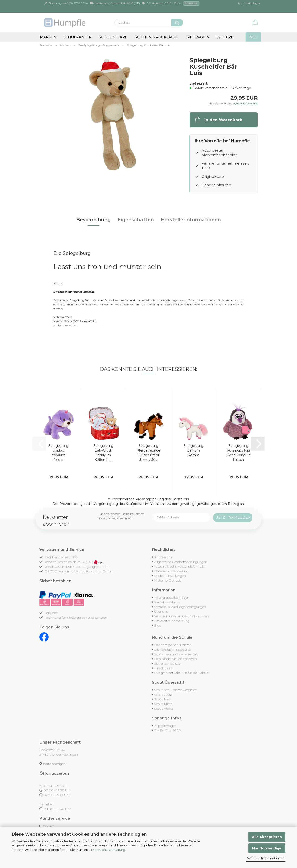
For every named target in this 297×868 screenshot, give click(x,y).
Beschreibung (94, 220)
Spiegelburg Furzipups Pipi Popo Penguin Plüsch (239, 453)
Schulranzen (78, 37)
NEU (253, 37)
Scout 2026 (163, 695)
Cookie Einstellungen (170, 576)
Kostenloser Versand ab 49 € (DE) (115, 3)
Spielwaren (197, 37)
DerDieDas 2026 (167, 730)
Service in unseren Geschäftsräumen (181, 616)
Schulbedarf (113, 37)
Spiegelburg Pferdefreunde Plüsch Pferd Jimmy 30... (148, 453)
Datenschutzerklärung (108, 850)
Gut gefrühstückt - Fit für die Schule (181, 673)
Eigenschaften (136, 220)
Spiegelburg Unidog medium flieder (58, 453)
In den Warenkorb (218, 119)
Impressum (163, 557)
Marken (48, 37)
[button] (255, 23)
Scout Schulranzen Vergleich (176, 690)
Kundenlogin (249, 3)
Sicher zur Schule (167, 663)
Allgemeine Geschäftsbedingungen (181, 562)
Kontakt (48, 826)
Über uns (161, 611)
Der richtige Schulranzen (173, 645)
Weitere (225, 37)
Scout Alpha (163, 709)
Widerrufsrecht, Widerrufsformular (180, 566)
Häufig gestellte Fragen (172, 598)
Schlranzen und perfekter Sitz (176, 654)
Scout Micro (163, 704)
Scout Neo (162, 699)
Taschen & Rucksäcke (156, 37)
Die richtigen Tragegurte (172, 650)
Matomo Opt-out (168, 580)
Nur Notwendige (267, 848)
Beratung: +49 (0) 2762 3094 (66, 3)
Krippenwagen (165, 726)
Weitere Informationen (266, 858)
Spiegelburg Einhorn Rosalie (193, 450)
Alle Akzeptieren (267, 837)
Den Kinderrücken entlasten (175, 659)
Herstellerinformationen (191, 220)
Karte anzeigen (54, 764)
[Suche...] (177, 23)
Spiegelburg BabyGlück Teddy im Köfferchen (103, 453)
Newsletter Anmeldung (172, 621)
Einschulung (164, 668)
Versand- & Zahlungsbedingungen (180, 607)
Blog (158, 625)
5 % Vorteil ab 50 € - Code (171, 3)
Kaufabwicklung (167, 602)
